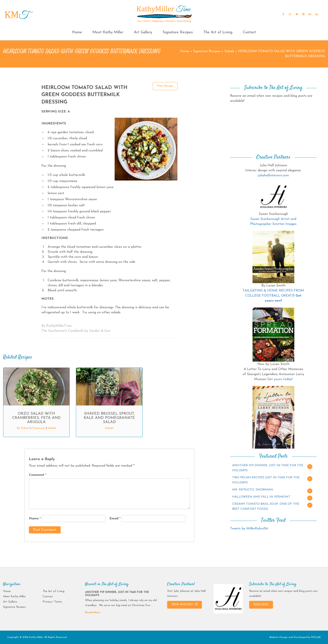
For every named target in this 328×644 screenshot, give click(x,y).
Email (115, 519)
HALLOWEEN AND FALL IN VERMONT (261, 497)
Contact (249, 32)
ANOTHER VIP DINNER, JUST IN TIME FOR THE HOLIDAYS (268, 468)
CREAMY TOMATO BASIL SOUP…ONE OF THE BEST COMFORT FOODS (266, 507)
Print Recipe (165, 86)
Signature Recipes (178, 32)
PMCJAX (316, 637)
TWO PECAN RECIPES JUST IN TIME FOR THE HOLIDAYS (266, 480)
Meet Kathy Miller (108, 32)
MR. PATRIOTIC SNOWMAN (253, 490)
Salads (229, 51)
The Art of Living (218, 32)
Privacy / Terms (52, 602)
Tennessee (38, 428)
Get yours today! (280, 379)
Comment (38, 475)
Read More (93, 612)
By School (23, 428)
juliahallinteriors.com (273, 176)
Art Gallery (143, 32)
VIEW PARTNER (184, 604)
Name (35, 519)
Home (77, 32)
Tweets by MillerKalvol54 (249, 529)
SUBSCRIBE (261, 605)
